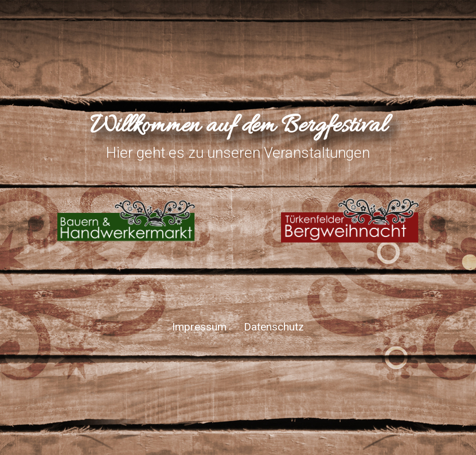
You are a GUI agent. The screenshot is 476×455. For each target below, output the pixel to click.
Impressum (199, 327)
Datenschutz (274, 327)
